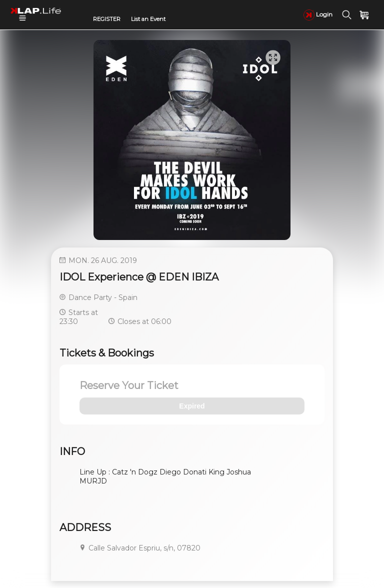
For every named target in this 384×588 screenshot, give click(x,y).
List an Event (148, 19)
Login (318, 14)
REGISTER (107, 19)
